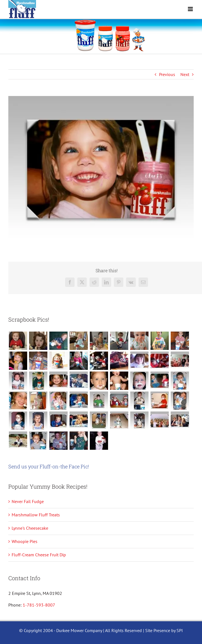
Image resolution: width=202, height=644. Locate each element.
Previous (167, 74)
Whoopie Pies (25, 541)
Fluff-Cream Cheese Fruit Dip (39, 555)
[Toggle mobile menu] (191, 9)
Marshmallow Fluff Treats (36, 515)
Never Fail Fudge (28, 501)
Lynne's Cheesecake (30, 528)
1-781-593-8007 (39, 605)
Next (185, 74)
